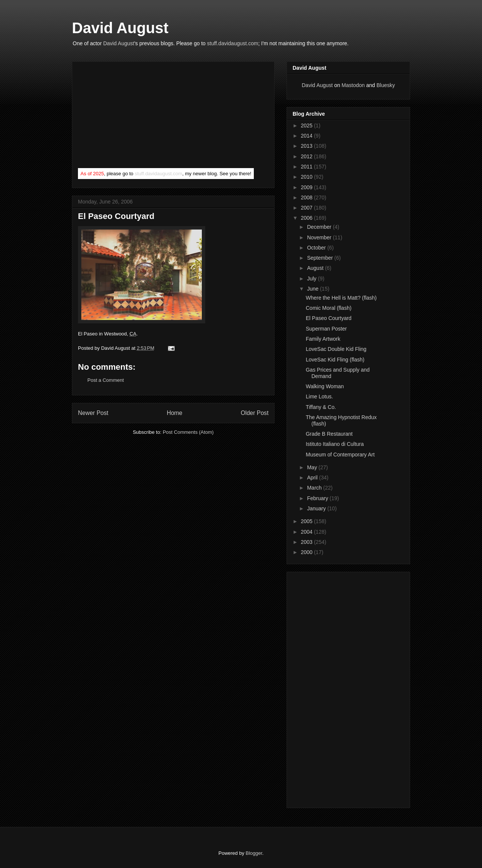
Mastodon (353, 85)
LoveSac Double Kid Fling (336, 349)
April (313, 478)
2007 (307, 208)
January (317, 508)
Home (175, 413)
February (318, 498)
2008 (307, 197)
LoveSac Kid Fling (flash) (335, 360)
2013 (307, 146)
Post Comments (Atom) (188, 432)
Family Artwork (323, 339)
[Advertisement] (134, 116)
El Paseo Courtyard (329, 318)
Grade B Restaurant (329, 434)
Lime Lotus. (319, 396)
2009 (307, 187)
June (313, 289)
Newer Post (93, 413)
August (316, 268)
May (313, 467)
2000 (307, 552)
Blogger (254, 853)
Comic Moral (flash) (329, 308)
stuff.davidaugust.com (233, 43)
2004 (307, 532)
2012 (307, 156)
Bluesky (386, 85)
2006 (307, 218)
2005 (307, 521)
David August (120, 28)
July (312, 279)
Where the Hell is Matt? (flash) (341, 298)
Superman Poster (326, 329)
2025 (307, 126)
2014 (307, 136)
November (320, 237)
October (317, 248)
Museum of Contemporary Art (340, 455)
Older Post (255, 413)
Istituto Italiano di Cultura (335, 444)
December (320, 227)
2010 (307, 177)
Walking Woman (325, 386)
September (320, 258)
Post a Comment (106, 380)
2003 (307, 542)
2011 (307, 167)
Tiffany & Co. (321, 407)
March (315, 488)
